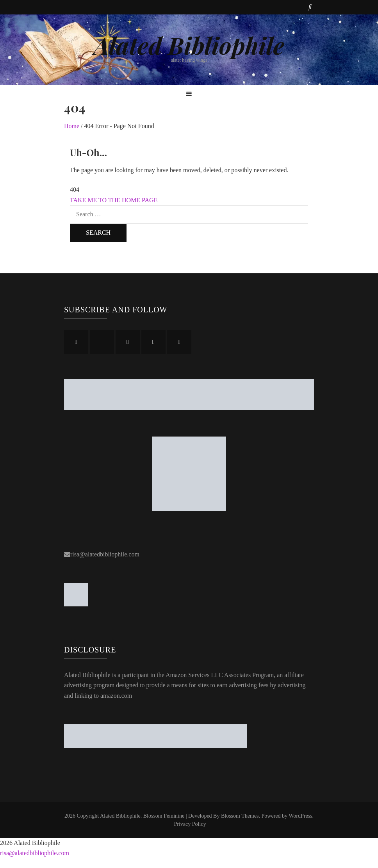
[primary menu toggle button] (189, 94)
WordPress (300, 816)
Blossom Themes (240, 816)
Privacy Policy (190, 824)
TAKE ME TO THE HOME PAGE (114, 200)
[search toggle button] (310, 7)
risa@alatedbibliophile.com (105, 554)
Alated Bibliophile (189, 45)
